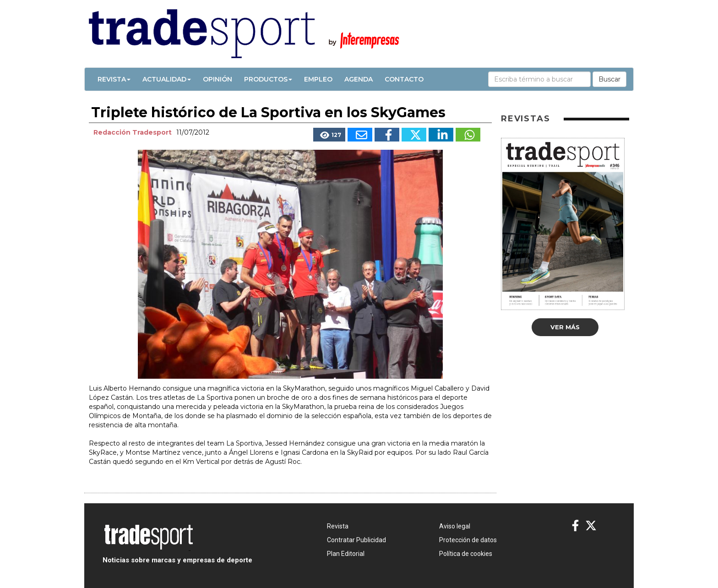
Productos (268, 79)
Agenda (359, 79)
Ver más (565, 327)
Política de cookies (466, 554)
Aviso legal (455, 526)
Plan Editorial (346, 554)
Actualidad (167, 79)
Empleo (318, 79)
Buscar (609, 79)
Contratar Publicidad (356, 540)
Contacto (404, 79)
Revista (114, 79)
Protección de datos (468, 540)
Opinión (218, 79)
